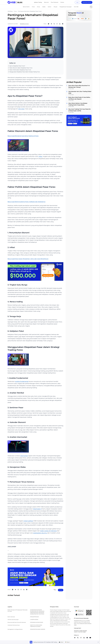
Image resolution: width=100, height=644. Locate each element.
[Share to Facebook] (57, 24)
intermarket (24, 456)
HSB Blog (10, 11)
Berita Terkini (26, 7)
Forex (33, 7)
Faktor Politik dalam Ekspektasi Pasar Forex (20, 70)
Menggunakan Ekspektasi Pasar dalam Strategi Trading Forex (25, 72)
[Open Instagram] (63, 24)
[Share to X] (54, 24)
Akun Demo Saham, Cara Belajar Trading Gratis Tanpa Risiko (78, 104)
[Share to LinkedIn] (60, 24)
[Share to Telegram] (51, 24)
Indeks (44, 7)
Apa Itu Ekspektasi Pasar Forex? (17, 66)
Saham (50, 7)
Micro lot (46, 2)
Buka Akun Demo (87, 2)
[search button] (91, 7)
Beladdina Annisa (24, 24)
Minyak (55, 7)
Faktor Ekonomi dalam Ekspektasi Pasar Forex (21, 68)
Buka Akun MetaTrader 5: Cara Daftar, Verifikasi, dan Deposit (79, 98)
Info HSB (76, 7)
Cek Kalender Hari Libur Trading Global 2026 (80, 92)
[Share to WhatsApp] (49, 24)
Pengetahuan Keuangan (66, 7)
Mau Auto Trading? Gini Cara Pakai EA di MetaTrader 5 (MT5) (79, 110)
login (77, 2)
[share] (78, 638)
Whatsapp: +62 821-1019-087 (80, 631)
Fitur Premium (55, 2)
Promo (62, 2)
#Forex (61, 590)
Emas (38, 7)
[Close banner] (98, 642)
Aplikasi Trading (38, 2)
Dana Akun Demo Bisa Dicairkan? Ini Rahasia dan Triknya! (79, 86)
